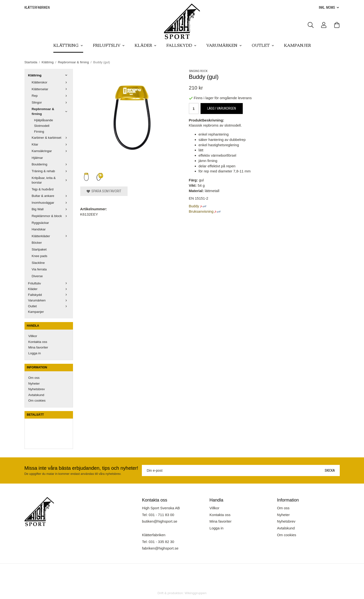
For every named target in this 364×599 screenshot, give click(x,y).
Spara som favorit (104, 191)
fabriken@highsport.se (160, 548)
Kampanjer (297, 46)
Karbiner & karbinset (51, 138)
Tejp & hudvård (43, 189)
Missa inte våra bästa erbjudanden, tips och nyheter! (81, 468)
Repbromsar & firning (51, 111)
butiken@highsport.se (160, 521)
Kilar (51, 144)
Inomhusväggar (51, 203)
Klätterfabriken (37, 8)
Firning (39, 132)
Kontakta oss (38, 342)
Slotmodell (42, 126)
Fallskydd (182, 46)
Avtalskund (36, 395)
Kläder (146, 46)
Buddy (194, 206)
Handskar (39, 229)
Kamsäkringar (51, 151)
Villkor (33, 336)
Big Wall (51, 209)
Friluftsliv (109, 46)
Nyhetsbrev (37, 389)
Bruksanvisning (201, 211)
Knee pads (40, 256)
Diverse (37, 276)
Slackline (38, 263)
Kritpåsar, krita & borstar (51, 180)
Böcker (37, 243)
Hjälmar (37, 158)
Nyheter (34, 384)
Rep (51, 96)
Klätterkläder (51, 236)
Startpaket (39, 249)
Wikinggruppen (195, 593)
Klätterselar (51, 89)
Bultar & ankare (51, 196)
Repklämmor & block (51, 216)
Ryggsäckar (40, 223)
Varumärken (224, 46)
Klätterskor (51, 82)
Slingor (51, 102)
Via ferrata (39, 269)
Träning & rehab (51, 171)
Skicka (330, 470)
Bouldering (51, 164)
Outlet (263, 46)
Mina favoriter (38, 347)
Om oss (34, 378)
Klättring (68, 46)
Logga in (35, 353)
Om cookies (37, 401)
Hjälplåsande (44, 120)
